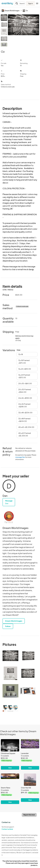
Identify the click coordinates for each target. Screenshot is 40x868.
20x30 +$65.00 (25, 383)
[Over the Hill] (30, 788)
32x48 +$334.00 (25, 413)
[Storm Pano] (10, 789)
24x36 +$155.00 (25, 398)
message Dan (20, 457)
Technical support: (10, 828)
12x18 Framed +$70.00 (24, 362)
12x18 (21, 354)
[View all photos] (24, 30)
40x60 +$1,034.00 (26, 427)
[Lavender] (30, 754)
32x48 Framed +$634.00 (24, 420)
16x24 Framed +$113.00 (24, 376)
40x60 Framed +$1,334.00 (25, 434)
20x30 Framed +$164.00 (25, 391)
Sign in (30, 3)
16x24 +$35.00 (25, 369)
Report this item (29, 815)
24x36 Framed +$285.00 (24, 405)
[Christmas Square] (10, 754)
